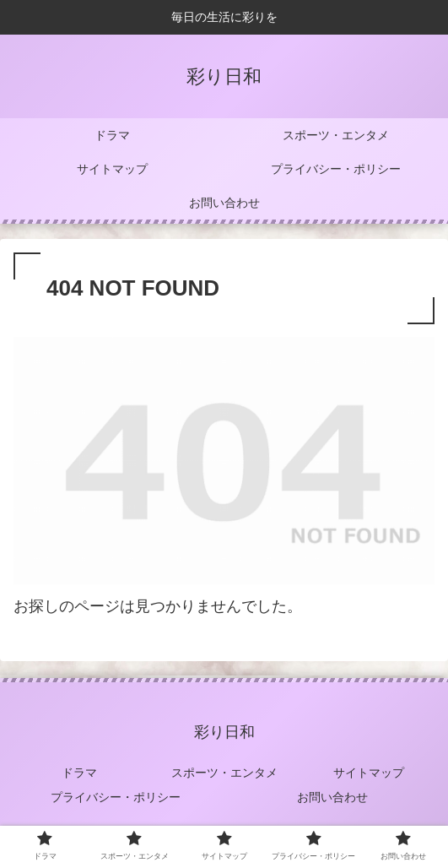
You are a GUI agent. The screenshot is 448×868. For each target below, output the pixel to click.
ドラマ (79, 773)
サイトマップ (369, 773)
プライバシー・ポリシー (116, 797)
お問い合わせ (332, 797)
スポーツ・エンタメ (224, 773)
